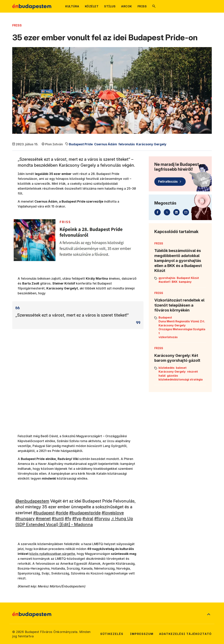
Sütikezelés (112, 634)
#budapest (44, 513)
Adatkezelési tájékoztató (185, 634)
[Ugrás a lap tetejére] (209, 615)
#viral (88, 519)
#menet (43, 519)
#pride (62, 513)
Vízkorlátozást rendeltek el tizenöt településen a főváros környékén (179, 305)
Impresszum (142, 634)
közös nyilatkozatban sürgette (52, 554)
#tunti (58, 519)
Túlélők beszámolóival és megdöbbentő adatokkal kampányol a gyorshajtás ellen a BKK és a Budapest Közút (178, 261)
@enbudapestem (32, 501)
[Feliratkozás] (170, 182)
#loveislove (113, 513)
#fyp (77, 519)
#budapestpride (85, 513)
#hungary (25, 519)
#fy (68, 519)
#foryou (102, 519)
